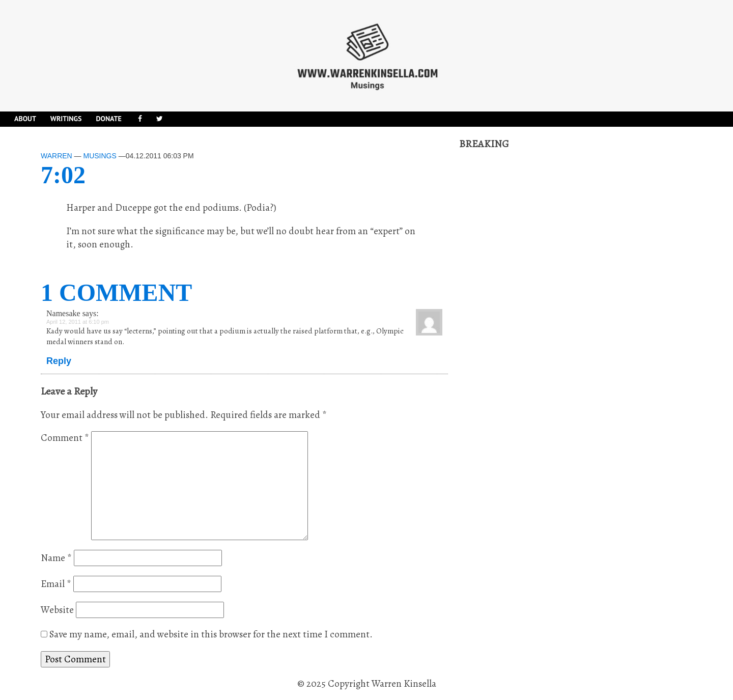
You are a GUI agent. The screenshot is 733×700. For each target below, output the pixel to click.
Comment (65, 438)
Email (56, 584)
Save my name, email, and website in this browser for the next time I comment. (211, 634)
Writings (66, 119)
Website (57, 610)
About (25, 119)
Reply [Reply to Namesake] (59, 361)
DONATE (108, 119)
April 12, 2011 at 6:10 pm (78, 322)
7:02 (63, 175)
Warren (57, 156)
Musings (100, 156)
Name (56, 558)
